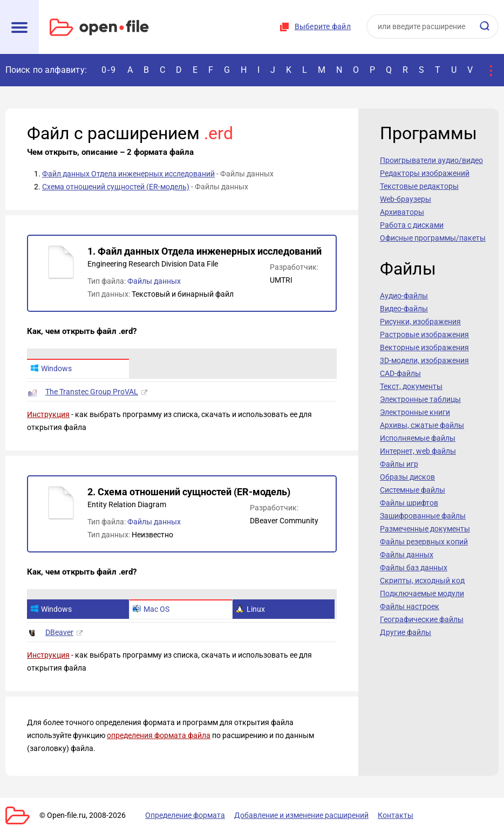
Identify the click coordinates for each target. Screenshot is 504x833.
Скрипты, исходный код (422, 581)
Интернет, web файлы (418, 451)
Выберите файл (323, 26)
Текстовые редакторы (419, 186)
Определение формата (185, 815)
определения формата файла (159, 735)
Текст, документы (411, 386)
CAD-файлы (400, 373)
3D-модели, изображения (424, 360)
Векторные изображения (424, 347)
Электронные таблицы (420, 399)
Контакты (396, 815)
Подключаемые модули (422, 593)
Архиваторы (402, 212)
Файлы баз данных (414, 568)
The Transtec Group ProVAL (92, 392)
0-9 (109, 70)
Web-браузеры (406, 199)
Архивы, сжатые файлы (422, 425)
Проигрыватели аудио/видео (431, 160)
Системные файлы (413, 490)
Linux (250, 609)
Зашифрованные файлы (423, 516)
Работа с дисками (412, 225)
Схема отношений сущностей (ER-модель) (116, 187)
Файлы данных (154, 281)
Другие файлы (406, 632)
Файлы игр (399, 464)
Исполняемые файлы (418, 438)
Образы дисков (407, 477)
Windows (51, 368)
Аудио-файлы (404, 296)
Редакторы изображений (425, 173)
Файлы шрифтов (409, 503)
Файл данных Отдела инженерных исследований (128, 174)
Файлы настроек (410, 606)
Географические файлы (422, 619)
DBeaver (59, 632)
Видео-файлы (404, 309)
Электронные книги (415, 412)
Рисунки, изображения (420, 322)
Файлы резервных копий (424, 542)
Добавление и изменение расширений (301, 815)
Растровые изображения (424, 334)
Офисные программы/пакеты (433, 238)
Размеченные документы (425, 529)
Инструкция (48, 414)
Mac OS (151, 609)
